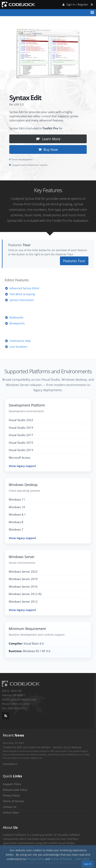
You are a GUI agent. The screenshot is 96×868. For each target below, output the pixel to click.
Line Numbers (18, 347)
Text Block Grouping (22, 294)
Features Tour (74, 261)
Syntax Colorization (22, 300)
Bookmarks (16, 317)
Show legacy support (22, 466)
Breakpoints (17, 323)
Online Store (11, 813)
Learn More (48, 139)
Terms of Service (13, 801)
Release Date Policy (15, 790)
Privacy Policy (11, 795)
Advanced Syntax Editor (24, 288)
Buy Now (48, 149)
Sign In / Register (75, 4)
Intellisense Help (20, 341)
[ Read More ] (10, 764)
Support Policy (12, 784)
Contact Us (10, 807)
